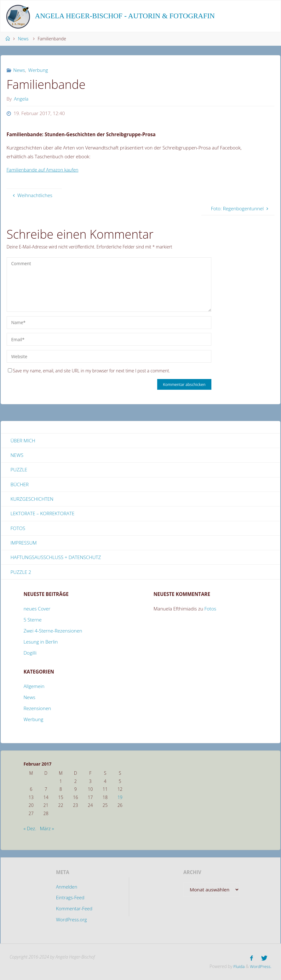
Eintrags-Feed (70, 898)
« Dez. (30, 829)
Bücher (20, 485)
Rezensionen (37, 709)
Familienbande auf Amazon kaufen (44, 170)
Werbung (38, 70)
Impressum (24, 543)
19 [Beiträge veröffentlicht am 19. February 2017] (120, 798)
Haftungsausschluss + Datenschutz (56, 558)
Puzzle (19, 470)
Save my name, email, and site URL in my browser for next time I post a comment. (89, 371)
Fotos (18, 528)
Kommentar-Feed (74, 909)
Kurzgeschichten (32, 499)
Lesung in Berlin (41, 642)
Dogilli (30, 653)
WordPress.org (71, 920)
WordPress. (260, 966)
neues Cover (37, 609)
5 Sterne (33, 620)
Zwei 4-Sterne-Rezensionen (53, 631)
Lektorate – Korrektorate (43, 514)
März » (47, 829)
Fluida (238, 966)
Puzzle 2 (21, 573)
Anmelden (66, 887)
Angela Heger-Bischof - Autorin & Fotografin (125, 16)
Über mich (23, 440)
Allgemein (34, 687)
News (23, 39)
